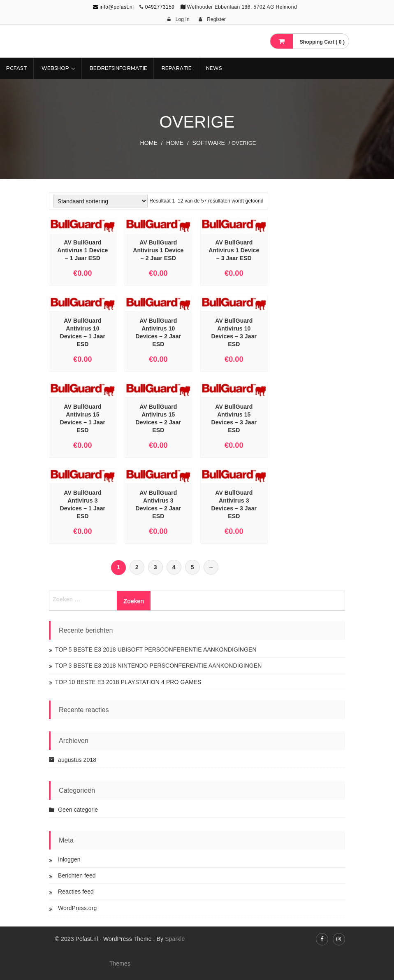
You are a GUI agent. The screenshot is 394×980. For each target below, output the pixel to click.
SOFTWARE (209, 143)
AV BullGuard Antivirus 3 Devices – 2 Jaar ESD (159, 504)
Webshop (56, 68)
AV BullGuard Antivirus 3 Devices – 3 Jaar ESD (234, 504)
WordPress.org (77, 908)
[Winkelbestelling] (101, 201)
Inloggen (69, 859)
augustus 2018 (77, 760)
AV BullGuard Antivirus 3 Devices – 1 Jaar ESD (83, 504)
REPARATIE (177, 68)
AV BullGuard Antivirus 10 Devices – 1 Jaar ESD (83, 332)
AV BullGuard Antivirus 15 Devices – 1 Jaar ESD (83, 418)
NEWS (214, 68)
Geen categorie (78, 810)
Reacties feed (76, 892)
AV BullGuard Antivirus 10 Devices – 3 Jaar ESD (234, 332)
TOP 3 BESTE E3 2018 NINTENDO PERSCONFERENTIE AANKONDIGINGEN (159, 666)
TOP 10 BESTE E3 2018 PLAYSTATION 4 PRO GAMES (128, 682)
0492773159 (160, 7)
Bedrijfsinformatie (118, 68)
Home (149, 143)
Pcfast (17, 68)
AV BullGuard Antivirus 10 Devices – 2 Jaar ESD (159, 332)
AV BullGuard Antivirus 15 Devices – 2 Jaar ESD (159, 418)
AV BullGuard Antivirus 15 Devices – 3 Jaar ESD (234, 418)
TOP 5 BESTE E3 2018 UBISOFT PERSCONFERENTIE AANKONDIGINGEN (156, 649)
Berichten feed (77, 875)
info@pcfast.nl (114, 7)
